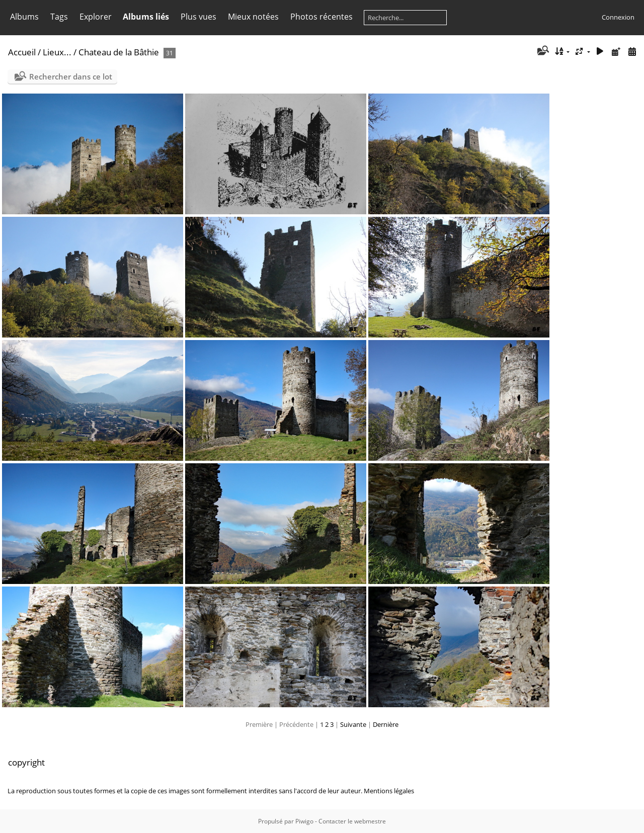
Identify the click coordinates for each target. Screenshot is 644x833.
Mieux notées (253, 17)
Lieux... (57, 52)
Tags (59, 17)
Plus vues (198, 17)
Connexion (618, 17)
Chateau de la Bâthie (119, 52)
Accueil (22, 52)
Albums (24, 17)
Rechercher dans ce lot (71, 76)
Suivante (353, 724)
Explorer (96, 17)
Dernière (386, 724)
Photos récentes (321, 17)
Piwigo (304, 821)
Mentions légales (389, 791)
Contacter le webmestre (352, 821)
